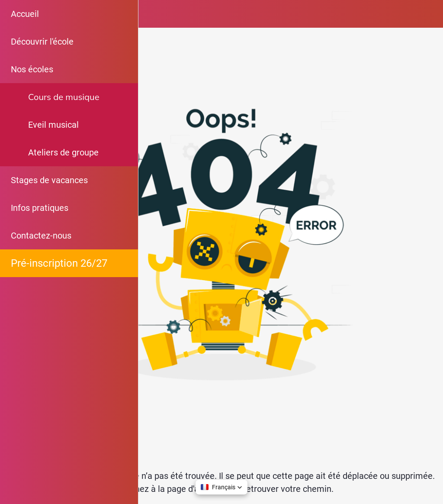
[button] (221, 487)
